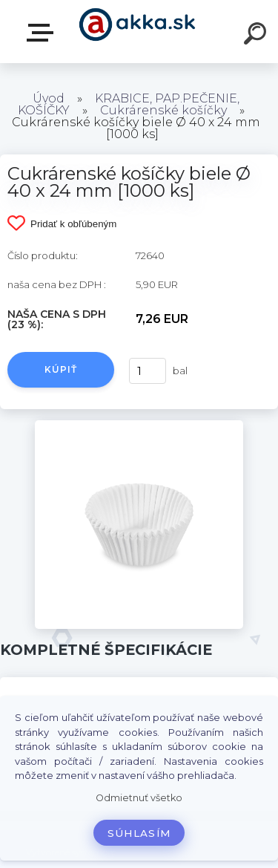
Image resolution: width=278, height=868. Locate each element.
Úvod (49, 98)
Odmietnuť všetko (139, 798)
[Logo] (138, 32)
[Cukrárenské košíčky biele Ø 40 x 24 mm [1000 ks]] (139, 425)
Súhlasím (139, 833)
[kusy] (148, 371)
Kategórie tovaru (43, 33)
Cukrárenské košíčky (163, 110)
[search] (257, 36)
